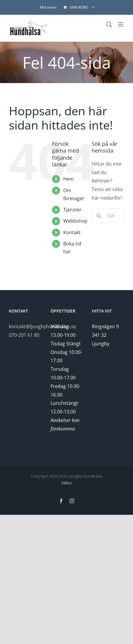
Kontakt (72, 232)
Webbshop (75, 221)
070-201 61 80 (24, 335)
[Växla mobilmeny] (121, 24)
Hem (69, 179)
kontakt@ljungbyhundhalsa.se (42, 326)
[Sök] (99, 216)
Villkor (67, 483)
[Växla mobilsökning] (109, 24)
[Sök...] (108, 216)
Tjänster (72, 210)
